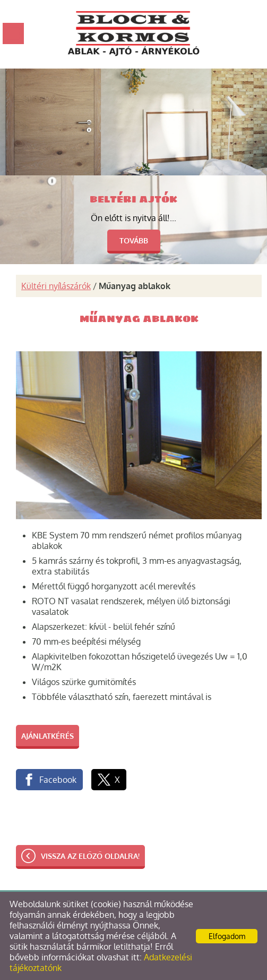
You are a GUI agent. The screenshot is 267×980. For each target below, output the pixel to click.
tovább (134, 240)
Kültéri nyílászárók (56, 286)
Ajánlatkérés (48, 736)
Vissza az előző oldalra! (90, 856)
